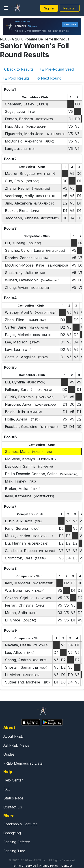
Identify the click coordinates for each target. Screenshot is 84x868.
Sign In (49, 8)
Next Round (49, 78)
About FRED (13, 736)
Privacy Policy (49, 866)
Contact (67, 866)
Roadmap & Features (20, 824)
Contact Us (13, 807)
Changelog (12, 833)
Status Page (13, 798)
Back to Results (18, 69)
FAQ (7, 789)
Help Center (13, 780)
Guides (9, 754)
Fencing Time (14, 851)
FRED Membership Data (23, 763)
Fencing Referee (17, 842)
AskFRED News (16, 745)
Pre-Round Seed (57, 69)
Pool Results (17, 78)
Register (70, 8)
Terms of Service (24, 866)
